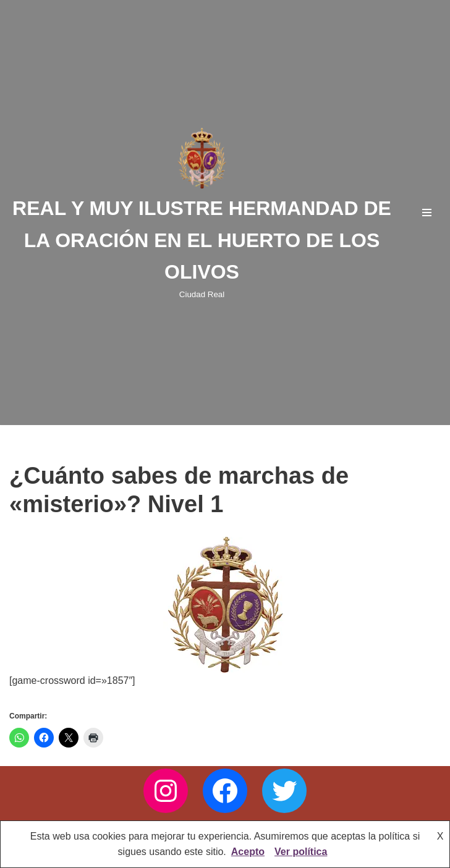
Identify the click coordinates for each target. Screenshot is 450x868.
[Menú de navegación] (427, 213)
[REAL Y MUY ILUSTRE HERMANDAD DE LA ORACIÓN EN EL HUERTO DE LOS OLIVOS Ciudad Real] (202, 213)
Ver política (301, 852)
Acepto (248, 852)
